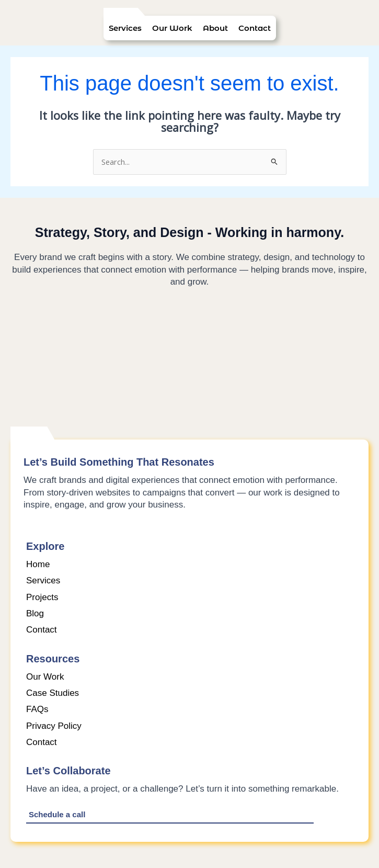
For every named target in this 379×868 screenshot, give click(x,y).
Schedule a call (57, 814)
